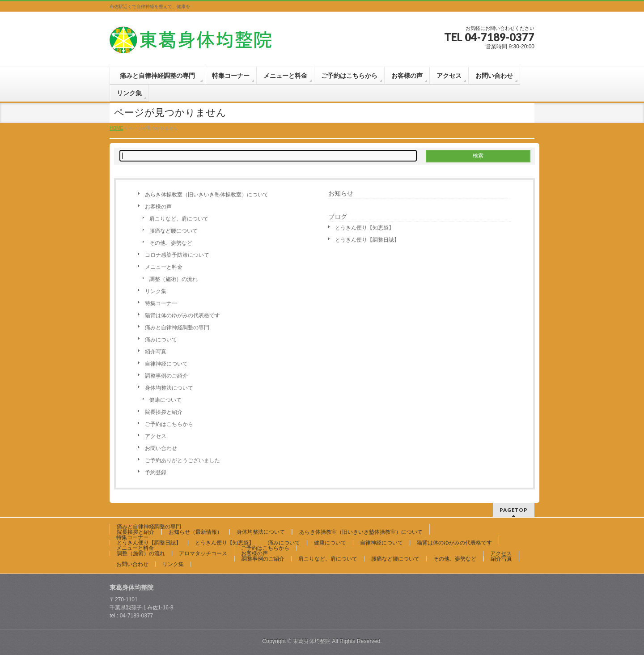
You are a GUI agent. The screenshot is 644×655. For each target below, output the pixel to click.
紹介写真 (156, 352)
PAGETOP (514, 510)
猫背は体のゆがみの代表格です (182, 315)
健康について (165, 400)
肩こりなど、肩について (179, 219)
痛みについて (161, 340)
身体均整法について (169, 388)
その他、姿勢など (171, 243)
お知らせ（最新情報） (195, 532)
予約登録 (156, 472)
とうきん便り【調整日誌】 (367, 240)
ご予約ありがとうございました (182, 460)
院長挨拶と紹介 (164, 412)
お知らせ (341, 193)
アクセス (156, 436)
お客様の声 (158, 207)
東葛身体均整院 (312, 641)
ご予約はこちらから (169, 424)
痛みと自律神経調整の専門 (180, 327)
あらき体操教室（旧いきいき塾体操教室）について (207, 195)
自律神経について (166, 364)
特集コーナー (161, 303)
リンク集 (156, 291)
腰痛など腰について (174, 231)
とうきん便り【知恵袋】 (364, 228)
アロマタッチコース (203, 553)
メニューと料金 (164, 267)
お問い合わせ (161, 448)
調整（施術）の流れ (174, 279)
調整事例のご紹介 (166, 376)
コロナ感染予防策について (177, 255)
